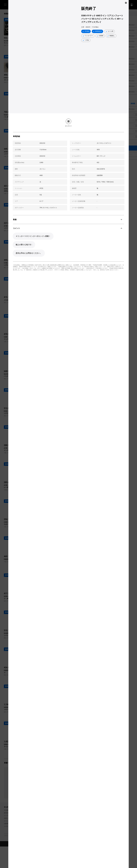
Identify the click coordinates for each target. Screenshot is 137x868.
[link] (68, 123)
